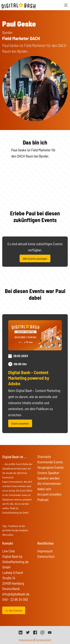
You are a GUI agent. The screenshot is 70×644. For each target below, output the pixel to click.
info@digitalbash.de (16, 594)
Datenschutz (46, 556)
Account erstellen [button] (49, 494)
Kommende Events (50, 462)
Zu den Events (14, 610)
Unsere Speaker (48, 473)
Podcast (43, 500)
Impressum (45, 551)
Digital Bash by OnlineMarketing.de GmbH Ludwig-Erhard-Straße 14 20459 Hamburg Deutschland (15, 572)
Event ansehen (20, 423)
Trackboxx (13, 526)
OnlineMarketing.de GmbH (15, 513)
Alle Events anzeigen (35, 258)
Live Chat (9, 551)
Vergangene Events (50, 467)
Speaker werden (48, 478)
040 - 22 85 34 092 (15, 599)
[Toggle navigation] (66, 5)
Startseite (44, 457)
